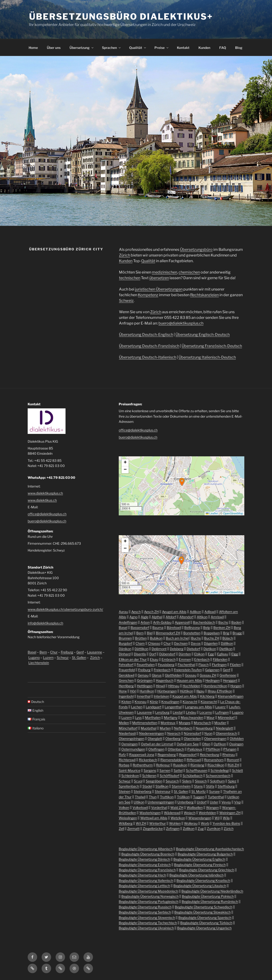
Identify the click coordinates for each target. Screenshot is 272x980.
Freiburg (67, 652)
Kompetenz (148, 295)
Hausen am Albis (189, 680)
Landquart (154, 707)
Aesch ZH (151, 612)
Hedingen (213, 680)
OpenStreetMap (233, 514)
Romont (233, 760)
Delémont (159, 649)
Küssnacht (209, 702)
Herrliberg (126, 686)
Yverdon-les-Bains (226, 823)
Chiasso (154, 643)
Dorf (153, 654)
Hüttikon (186, 691)
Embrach (169, 659)
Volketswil (140, 807)
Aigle (145, 617)
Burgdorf (125, 643)
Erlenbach (202, 659)
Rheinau (229, 755)
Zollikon (189, 828)
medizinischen (165, 272)
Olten (206, 744)
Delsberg (177, 649)
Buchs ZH (212, 638)
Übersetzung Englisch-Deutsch (203, 335)
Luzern (48, 657)
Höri (133, 691)
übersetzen (159, 278)
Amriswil (217, 617)
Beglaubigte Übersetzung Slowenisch (147, 918)
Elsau (154, 659)
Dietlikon (226, 649)
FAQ (223, 48)
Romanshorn (214, 760)
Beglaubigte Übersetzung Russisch (145, 907)
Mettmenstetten (145, 723)
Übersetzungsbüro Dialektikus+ (121, 17)
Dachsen (181, 643)
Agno (133, 617)
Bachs (223, 622)
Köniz (154, 702)
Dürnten (185, 654)
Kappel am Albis (185, 696)
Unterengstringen (161, 802)
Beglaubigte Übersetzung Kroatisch (203, 880)
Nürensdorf (192, 733)
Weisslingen (128, 818)
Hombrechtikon (215, 686)
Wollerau (191, 823)
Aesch (136, 612)
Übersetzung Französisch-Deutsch (212, 346)
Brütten (141, 638)
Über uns (54, 48)
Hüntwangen (167, 691)
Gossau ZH (208, 675)
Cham (140, 643)
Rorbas (124, 765)
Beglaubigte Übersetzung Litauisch (200, 886)
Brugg (237, 633)
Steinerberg (143, 791)
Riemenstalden (172, 760)
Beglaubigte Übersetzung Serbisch (145, 912)
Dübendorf (167, 654)
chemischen (189, 272)
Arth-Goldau (162, 622)
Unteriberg (185, 802)
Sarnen (165, 770)
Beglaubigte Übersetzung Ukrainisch (146, 928)
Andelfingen (128, 622)
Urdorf (202, 802)
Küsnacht (190, 702)
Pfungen (230, 749)
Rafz (122, 755)
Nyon (208, 733)
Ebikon (199, 654)
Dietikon (210, 649)
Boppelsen (212, 633)
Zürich (125, 255)
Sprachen (112, 48)
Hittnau (174, 686)
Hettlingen (145, 686)
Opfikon (220, 744)
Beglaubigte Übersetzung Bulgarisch (205, 854)
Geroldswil (127, 675)
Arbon (145, 622)
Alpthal (157, 617)
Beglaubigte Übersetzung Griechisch (207, 870)
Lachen (137, 707)
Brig (226, 633)
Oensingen (129, 744)
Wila (226, 818)
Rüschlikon (216, 765)
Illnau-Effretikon (220, 691)
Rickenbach (148, 760)
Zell (121, 828)
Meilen (124, 723)
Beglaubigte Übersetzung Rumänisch (210, 901)
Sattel (178, 770)
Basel (32, 652)
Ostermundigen (133, 749)
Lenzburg (162, 712)
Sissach (201, 781)
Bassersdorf (140, 627)
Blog (239, 48)
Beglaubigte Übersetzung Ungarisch (204, 928)
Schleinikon (130, 776)
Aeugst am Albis (174, 612)
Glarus (157, 675)
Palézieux (195, 749)
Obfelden (237, 738)
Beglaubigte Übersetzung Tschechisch (148, 923)
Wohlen (175, 823)
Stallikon (162, 786)
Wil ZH (141, 823)
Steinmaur (163, 791)
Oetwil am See (188, 744)
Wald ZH (177, 807)
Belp (207, 627)
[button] (182, 482)
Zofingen (173, 828)
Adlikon (195, 612)
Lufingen (222, 712)
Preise (162, 48)
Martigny (171, 717)
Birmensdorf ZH (168, 633)
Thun (153, 797)
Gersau (143, 675)
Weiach (190, 813)
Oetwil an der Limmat (157, 744)
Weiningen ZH (230, 813)
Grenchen (126, 680)
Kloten (126, 702)
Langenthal (173, 707)
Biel (150, 633)
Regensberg (167, 755)
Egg (211, 654)
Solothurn (217, 781)
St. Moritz (199, 791)
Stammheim (181, 786)
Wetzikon (178, 818)
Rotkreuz (163, 765)
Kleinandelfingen (231, 696)
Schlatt (237, 770)
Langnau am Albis (198, 707)
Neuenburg (204, 728)
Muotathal (149, 728)
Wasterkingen (150, 813)
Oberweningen (215, 738)
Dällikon (227, 643)
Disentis (140, 654)
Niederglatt (224, 728)
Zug (201, 828)
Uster (214, 802)
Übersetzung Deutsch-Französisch (149, 346)
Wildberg (126, 823)
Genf (80, 652)
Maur (211, 717)
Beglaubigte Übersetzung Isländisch (196, 875)
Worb (205, 823)
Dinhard (125, 654)
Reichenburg (209, 755)
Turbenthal (216, 797)
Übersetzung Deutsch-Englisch (146, 335)
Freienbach (162, 670)
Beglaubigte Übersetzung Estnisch (145, 865)
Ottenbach (176, 749)
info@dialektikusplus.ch (45, 623)
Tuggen (199, 797)
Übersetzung (82, 48)
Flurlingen (219, 665)
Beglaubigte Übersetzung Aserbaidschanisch (210, 849)
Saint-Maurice (129, 770)
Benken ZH (222, 627)
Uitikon (139, 802)
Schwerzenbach (218, 776)
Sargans (150, 770)
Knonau (140, 702)
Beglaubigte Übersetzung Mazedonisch (148, 891)
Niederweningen (151, 733)
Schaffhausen (197, 770)
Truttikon (167, 797)
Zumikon (214, 828)
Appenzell (182, 622)
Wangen (212, 807)
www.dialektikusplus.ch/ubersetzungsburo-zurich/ (65, 609)
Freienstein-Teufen (188, 670)
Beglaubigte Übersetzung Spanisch (205, 918)
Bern (43, 652)
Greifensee (228, 675)
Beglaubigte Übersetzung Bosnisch (148, 854)
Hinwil (160, 686)
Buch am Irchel (177, 638)
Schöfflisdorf (169, 776)
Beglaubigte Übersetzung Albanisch (146, 849)
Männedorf (226, 717)
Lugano (34, 657)
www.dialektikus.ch (42, 500)
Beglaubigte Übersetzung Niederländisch (212, 891)
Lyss (138, 717)
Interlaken (161, 696)
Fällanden (220, 659)
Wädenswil (172, 813)
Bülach (228, 638)
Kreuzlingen (170, 702)
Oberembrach (226, 733)
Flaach (204, 665)
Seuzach (172, 781)
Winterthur (158, 823)
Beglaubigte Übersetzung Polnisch (208, 896)
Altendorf (186, 617)
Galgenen (212, 670)
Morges (185, 723)
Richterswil (127, 760)
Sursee (214, 791)
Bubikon (156, 638)
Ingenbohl (126, 696)
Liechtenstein (39, 663)
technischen (130, 278)
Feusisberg (166, 665)
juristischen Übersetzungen (159, 289)
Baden (236, 622)
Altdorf (171, 617)
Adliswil (210, 612)
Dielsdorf (193, 649)
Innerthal (144, 696)
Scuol (138, 781)
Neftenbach (183, 728)
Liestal (178, 712)
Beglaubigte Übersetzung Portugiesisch (149, 901)
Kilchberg (207, 696)
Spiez (232, 781)
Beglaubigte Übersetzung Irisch (142, 875)
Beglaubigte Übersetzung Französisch (147, 870)
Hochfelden (191, 686)
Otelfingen (156, 749)
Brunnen (125, 638)
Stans (198, 786)
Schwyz (63, 657)
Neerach (174, 733)
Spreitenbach (129, 786)
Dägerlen (211, 643)
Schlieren (149, 776)
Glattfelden (173, 675)
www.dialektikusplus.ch (45, 493)
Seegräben (154, 781)
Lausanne (94, 652)
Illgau (200, 691)
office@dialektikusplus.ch (47, 514)
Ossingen (236, 744)
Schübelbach (193, 776)
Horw (123, 691)
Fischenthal (186, 665)
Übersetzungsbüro (196, 250)
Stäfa (210, 786)
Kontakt (183, 48)
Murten (165, 728)
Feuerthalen (146, 665)
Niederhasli (127, 733)
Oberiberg (173, 738)
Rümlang (197, 765)
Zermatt (133, 828)
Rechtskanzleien (204, 295)
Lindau (191, 712)
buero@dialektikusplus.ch (181, 323)
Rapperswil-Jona (142, 755)
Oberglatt (155, 738)
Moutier (220, 723)
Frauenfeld (127, 670)
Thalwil (140, 797)
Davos (196, 643)
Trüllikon (183, 797)
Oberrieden (192, 738)
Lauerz (220, 707)
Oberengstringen (132, 738)
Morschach (202, 723)
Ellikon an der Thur (133, 659)
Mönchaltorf (128, 728)
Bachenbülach (204, 622)
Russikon (180, 765)
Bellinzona (192, 627)
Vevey (226, 802)
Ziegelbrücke (153, 828)
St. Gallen (79, 657)
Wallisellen (195, 807)
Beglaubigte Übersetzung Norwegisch (150, 896)
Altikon (202, 617)
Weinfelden (207, 813)
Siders (187, 781)
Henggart (230, 680)
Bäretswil (174, 627)
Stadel (147, 786)
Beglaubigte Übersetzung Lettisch (144, 886)
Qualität (138, 48)
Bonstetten (192, 633)
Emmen (185, 659)
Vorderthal (159, 807)
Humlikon (147, 691)
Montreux (168, 723)
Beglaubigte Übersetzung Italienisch (146, 880)
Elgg (235, 654)
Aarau (123, 612)
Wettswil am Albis (154, 818)
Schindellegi (220, 770)
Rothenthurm (143, 765)
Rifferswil (194, 760)
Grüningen (145, 680)
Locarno (206, 712)
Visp (237, 802)
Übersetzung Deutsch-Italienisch (148, 357)
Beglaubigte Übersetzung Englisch (199, 859)
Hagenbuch (165, 680)
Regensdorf (188, 755)
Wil (217, 818)
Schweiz (126, 301)
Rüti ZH (233, 765)
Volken (124, 807)
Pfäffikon (213, 749)
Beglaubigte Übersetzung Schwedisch (204, 907)
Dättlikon (141, 649)
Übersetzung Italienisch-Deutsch (207, 357)
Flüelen (235, 665)
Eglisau (223, 654)
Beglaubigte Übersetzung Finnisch (200, 865)
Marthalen (153, 717)
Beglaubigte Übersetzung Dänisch (144, 859)
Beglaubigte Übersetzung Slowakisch (202, 912)
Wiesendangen (200, 818)
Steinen (125, 791)
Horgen (236, 686)
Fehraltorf (126, 665)
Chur (54, 652)
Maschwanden (192, 717)
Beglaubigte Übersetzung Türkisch (206, 923)
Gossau (191, 675)
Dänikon (125, 649)
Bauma (158, 627)
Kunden (204, 48)
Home (33, 48)
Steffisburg (226, 786)
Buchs (196, 638)
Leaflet (212, 514)
